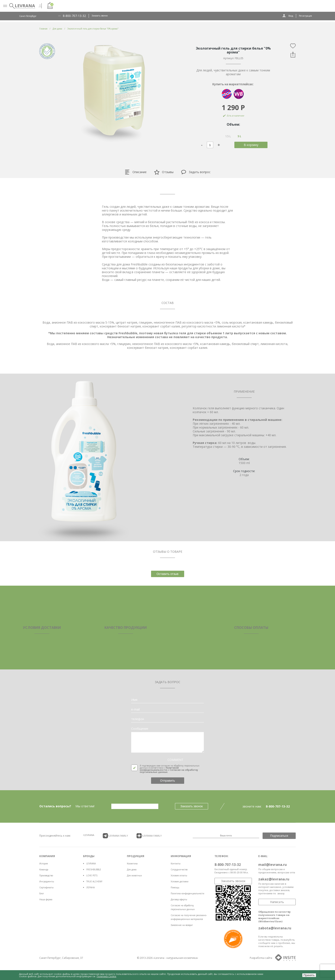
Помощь (175, 887)
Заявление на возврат (182, 925)
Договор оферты (179, 899)
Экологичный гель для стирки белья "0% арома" (93, 29)
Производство (46, 875)
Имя (134, 700)
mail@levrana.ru (273, 865)
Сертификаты (46, 887)
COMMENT (175, 760)
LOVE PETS (92, 875)
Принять (309, 975)
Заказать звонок (100, 16)
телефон (138, 719)
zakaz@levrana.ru (274, 879)
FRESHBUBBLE (94, 869)
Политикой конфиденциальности (159, 769)
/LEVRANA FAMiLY (115, 836)
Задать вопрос (196, 172)
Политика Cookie (106, 976)
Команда (44, 869)
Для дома (132, 869)
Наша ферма (46, 899)
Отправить (167, 781)
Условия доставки (180, 881)
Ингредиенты (47, 881)
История (44, 864)
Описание (136, 172)
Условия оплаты (179, 875)
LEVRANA (91, 864)
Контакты (176, 864)
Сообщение (140, 729)
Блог (42, 893)
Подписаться (279, 836)
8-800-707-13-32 (74, 16)
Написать (277, 902)
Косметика (132, 864)
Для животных (134, 875)
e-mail (135, 709)
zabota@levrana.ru (275, 928)
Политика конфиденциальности (187, 893)
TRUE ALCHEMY (94, 881)
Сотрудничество (179, 869)
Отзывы (164, 172)
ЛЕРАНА (90, 887)
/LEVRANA (89, 835)
